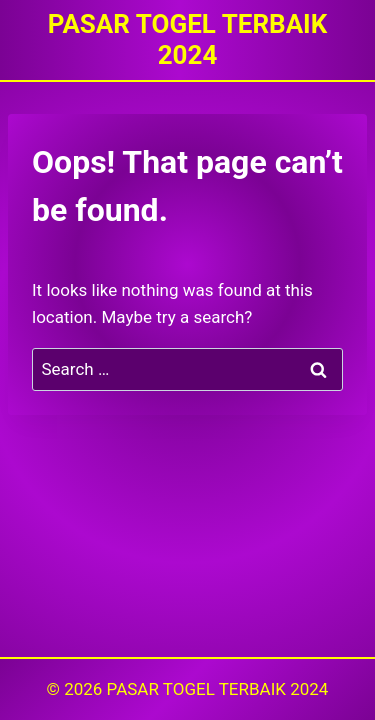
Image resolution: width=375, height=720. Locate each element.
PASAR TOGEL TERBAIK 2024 (218, 689)
